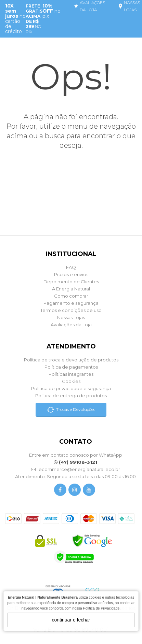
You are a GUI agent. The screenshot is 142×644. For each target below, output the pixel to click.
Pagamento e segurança (71, 303)
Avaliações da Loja (71, 325)
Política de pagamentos (71, 367)
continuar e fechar (71, 620)
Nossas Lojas (71, 317)
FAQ (71, 267)
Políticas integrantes (71, 374)
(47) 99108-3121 (75, 462)
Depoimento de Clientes (71, 282)
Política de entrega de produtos (71, 396)
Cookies (71, 381)
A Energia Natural (71, 289)
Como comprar (71, 296)
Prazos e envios (71, 274)
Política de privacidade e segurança (71, 388)
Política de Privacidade (101, 608)
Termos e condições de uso (71, 310)
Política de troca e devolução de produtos (71, 360)
